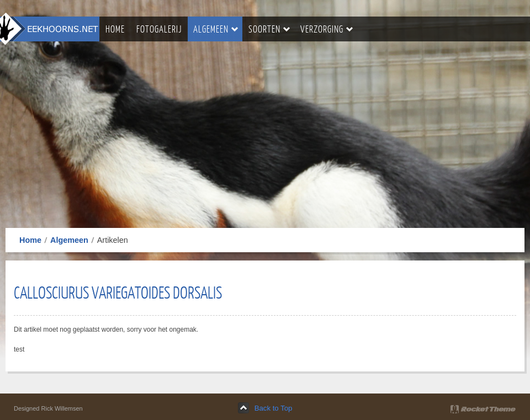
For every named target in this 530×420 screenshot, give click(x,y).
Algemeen (69, 240)
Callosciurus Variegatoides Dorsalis (118, 292)
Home (30, 240)
